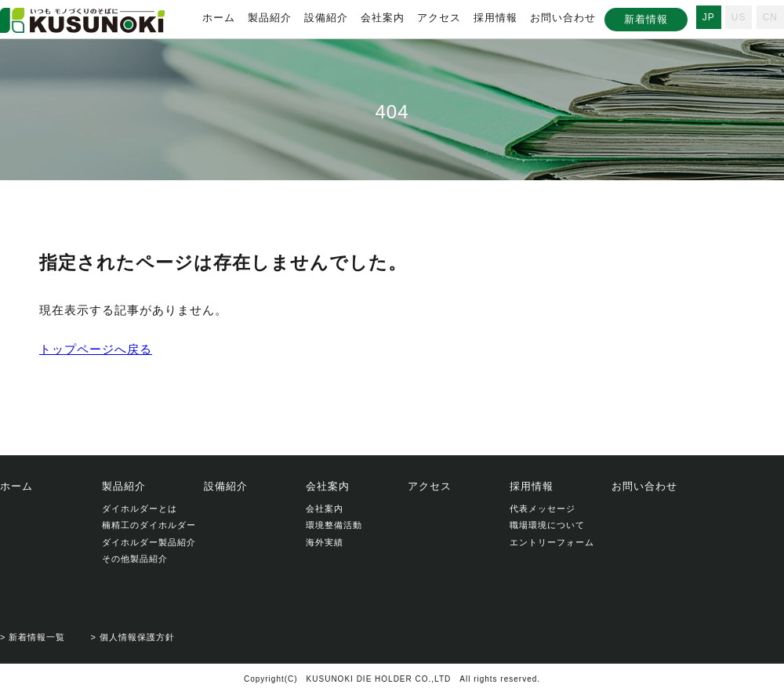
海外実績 (325, 542)
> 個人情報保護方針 (132, 637)
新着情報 (646, 19)
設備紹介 (326, 18)
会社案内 (383, 18)
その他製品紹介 (135, 559)
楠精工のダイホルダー (149, 525)
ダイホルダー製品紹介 (149, 542)
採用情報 (495, 18)
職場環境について (547, 525)
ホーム (219, 18)
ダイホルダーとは (140, 509)
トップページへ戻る (96, 349)
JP (709, 17)
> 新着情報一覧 (33, 637)
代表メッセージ (543, 509)
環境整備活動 (334, 525)
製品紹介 (270, 18)
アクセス (439, 18)
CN (770, 17)
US (739, 17)
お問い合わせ (563, 18)
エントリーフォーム (552, 542)
